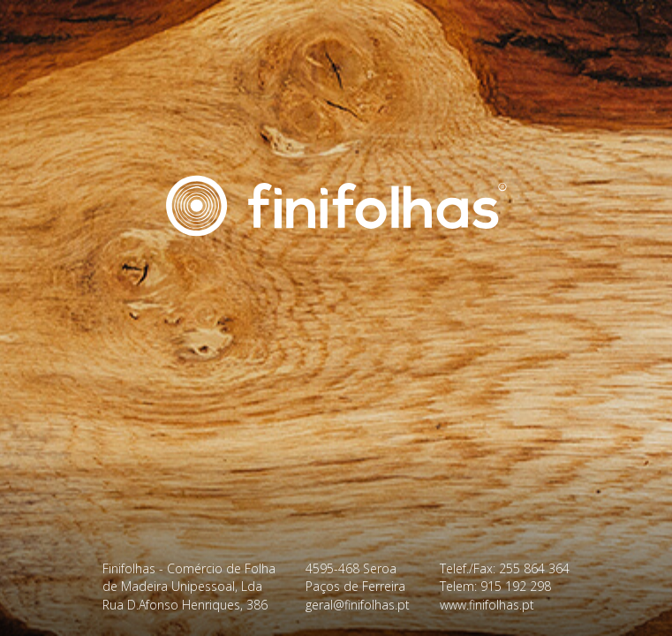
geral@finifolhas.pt (358, 605)
